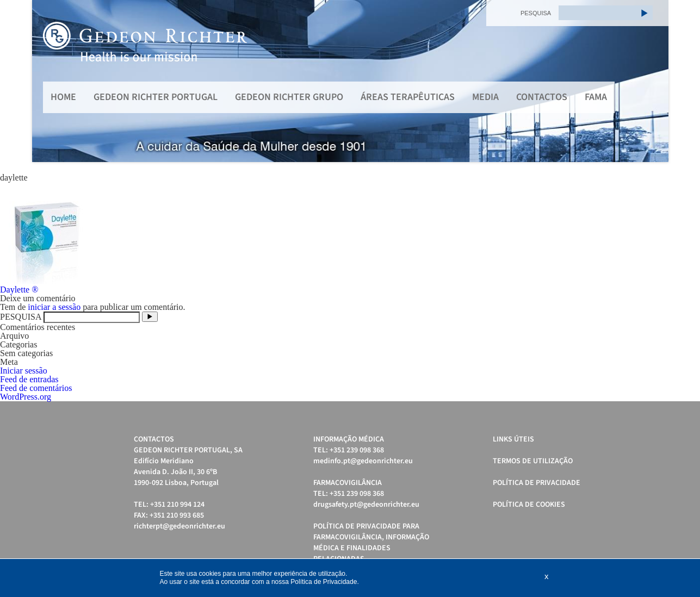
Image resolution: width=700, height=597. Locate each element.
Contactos (542, 97)
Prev (46, 81)
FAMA (596, 97)
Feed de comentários (36, 388)
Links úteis (513, 439)
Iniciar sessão (24, 371)
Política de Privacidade (537, 483)
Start (655, 175)
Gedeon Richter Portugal (156, 97)
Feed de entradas (29, 379)
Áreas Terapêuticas (408, 97)
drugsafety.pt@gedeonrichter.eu (366, 505)
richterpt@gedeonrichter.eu (179, 526)
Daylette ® (19, 290)
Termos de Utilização (533, 461)
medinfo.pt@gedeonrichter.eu (363, 461)
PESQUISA (536, 13)
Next (654, 81)
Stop (663, 175)
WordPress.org (26, 397)
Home (63, 97)
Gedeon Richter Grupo (289, 97)
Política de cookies (529, 505)
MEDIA (485, 97)
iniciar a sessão (54, 307)
